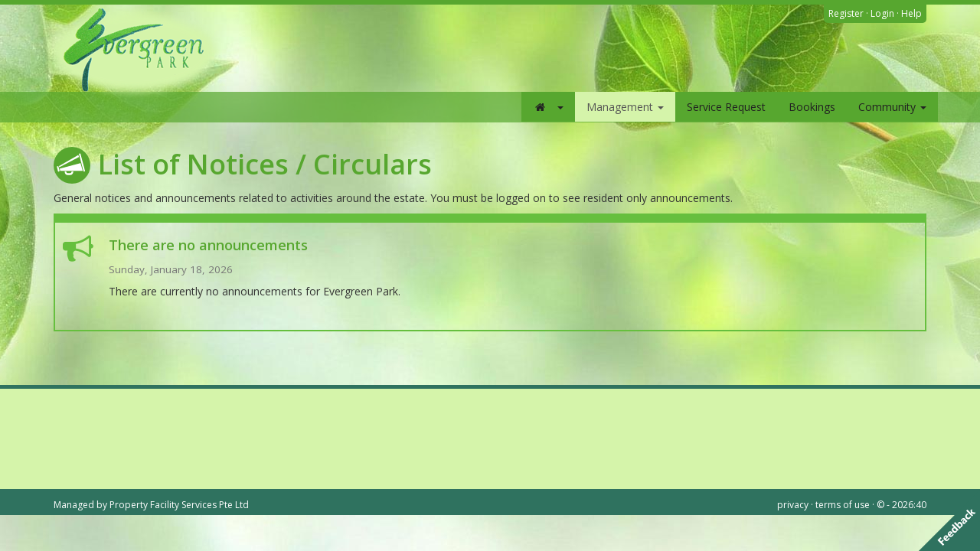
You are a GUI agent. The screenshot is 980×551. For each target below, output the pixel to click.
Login (882, 13)
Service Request (726, 107)
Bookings (812, 107)
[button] (548, 107)
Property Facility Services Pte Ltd (179, 505)
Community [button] (892, 107)
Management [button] (625, 107)
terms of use (843, 505)
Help (911, 13)
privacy (793, 505)
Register (846, 13)
